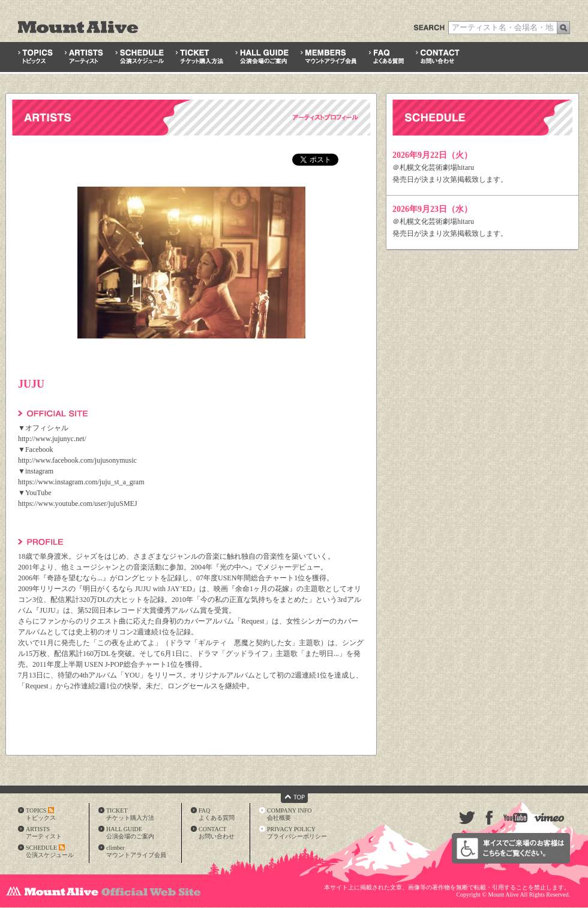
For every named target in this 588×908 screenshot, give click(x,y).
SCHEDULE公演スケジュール (50, 851)
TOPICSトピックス (41, 814)
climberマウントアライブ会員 (136, 851)
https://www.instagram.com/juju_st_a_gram (81, 482)
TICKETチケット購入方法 (130, 814)
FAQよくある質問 (217, 814)
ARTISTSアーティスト (44, 833)
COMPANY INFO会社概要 (289, 814)
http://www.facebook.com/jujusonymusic (77, 460)
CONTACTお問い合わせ (217, 833)
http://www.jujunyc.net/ (52, 439)
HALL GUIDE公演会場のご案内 (130, 833)
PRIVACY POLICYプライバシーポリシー (297, 833)
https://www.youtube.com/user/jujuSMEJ (78, 504)
